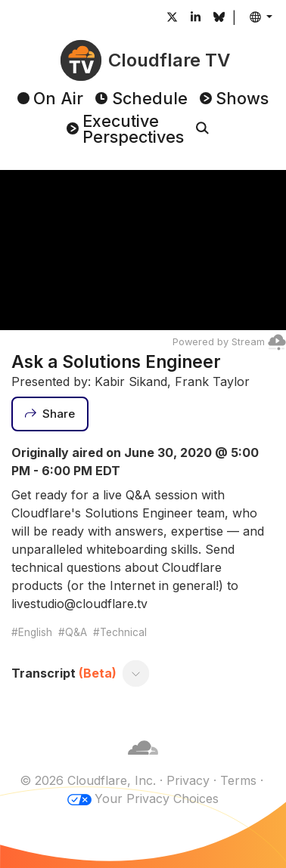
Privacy (188, 780)
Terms (238, 780)
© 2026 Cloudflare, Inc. (88, 780)
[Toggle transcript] (136, 673)
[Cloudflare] (143, 762)
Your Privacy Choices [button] (157, 798)
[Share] (50, 414)
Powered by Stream (229, 342)
